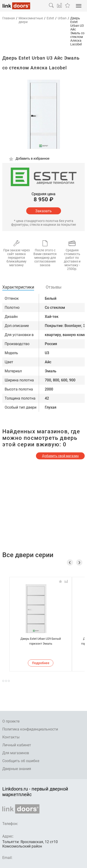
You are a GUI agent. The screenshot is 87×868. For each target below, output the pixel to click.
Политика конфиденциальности (30, 729)
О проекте (11, 721)
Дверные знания (17, 769)
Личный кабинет (17, 745)
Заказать (43, 211)
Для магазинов (16, 753)
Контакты (11, 737)
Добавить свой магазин (60, 456)
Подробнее (41, 663)
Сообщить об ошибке (21, 761)
